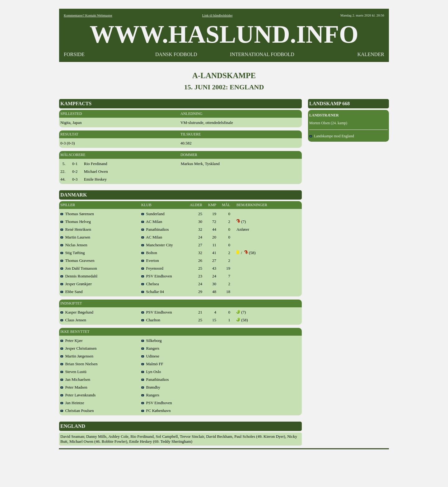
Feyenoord (152, 268)
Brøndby (151, 387)
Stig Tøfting (72, 253)
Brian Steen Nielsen (79, 364)
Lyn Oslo (151, 372)
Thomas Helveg (76, 222)
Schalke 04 (153, 292)
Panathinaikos (155, 229)
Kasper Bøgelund (77, 312)
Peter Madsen (74, 387)
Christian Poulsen (77, 411)
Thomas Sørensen (77, 214)
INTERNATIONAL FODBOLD (262, 54)
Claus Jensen (73, 320)
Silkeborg (152, 340)
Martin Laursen (75, 237)
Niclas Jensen (74, 245)
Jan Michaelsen (75, 379)
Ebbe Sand (71, 292)
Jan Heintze (72, 403)
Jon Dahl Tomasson (79, 268)
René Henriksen (76, 229)
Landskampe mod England (332, 136)
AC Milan (152, 222)
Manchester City (157, 245)
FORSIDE (74, 54)
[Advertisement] (224, 466)
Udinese (150, 356)
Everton (150, 260)
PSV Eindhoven (157, 276)
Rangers (150, 348)
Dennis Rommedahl (79, 276)
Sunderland (153, 214)
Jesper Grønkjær (76, 284)
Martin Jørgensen (77, 356)
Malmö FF (152, 364)
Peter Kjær (71, 340)
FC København (156, 411)
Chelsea (150, 284)
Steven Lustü (73, 372)
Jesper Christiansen (78, 348)
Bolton (149, 253)
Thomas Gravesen (77, 260)
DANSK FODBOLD (176, 54)
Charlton (151, 320)
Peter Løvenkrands (78, 395)
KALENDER (371, 54)
